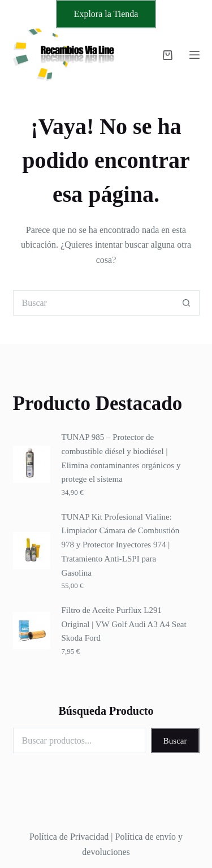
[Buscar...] (94, 303)
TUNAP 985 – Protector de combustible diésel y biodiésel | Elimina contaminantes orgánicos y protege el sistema (121, 458)
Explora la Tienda (106, 14)
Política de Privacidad (69, 837)
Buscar (175, 741)
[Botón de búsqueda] (187, 303)
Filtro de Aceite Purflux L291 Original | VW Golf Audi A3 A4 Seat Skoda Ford (124, 624)
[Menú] (194, 55)
